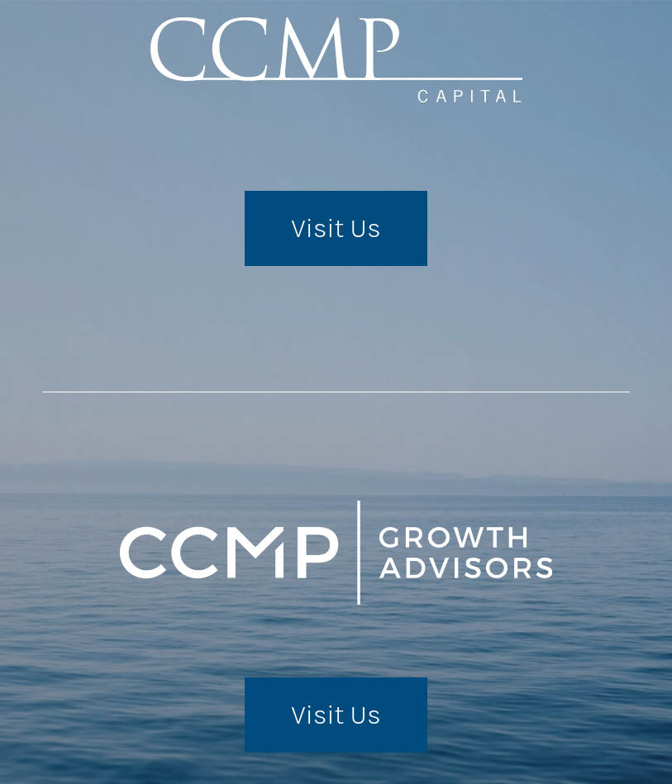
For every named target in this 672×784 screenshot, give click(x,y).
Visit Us (336, 228)
